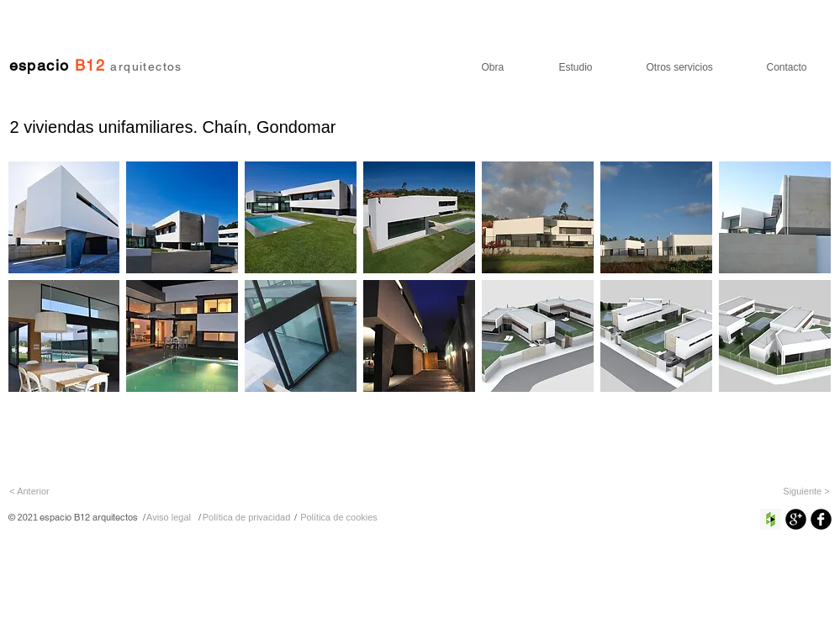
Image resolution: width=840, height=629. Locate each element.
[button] (64, 217)
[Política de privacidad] (247, 518)
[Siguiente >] (807, 492)
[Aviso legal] (169, 518)
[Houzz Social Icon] (771, 519)
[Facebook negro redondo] (821, 519)
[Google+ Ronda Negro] (796, 519)
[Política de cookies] (339, 518)
